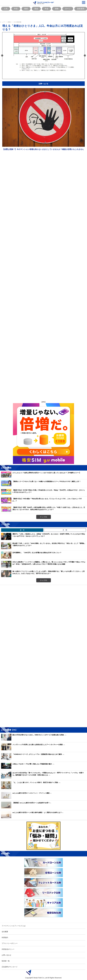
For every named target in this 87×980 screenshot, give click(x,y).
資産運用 (81, 9)
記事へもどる (43, 84)
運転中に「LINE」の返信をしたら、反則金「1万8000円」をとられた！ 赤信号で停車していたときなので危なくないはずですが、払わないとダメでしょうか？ (49, 535)
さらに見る (44, 517)
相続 (26, 9)
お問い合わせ (6, 955)
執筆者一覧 (6, 961)
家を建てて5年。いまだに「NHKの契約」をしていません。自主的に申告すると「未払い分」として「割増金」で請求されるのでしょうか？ (49, 544)
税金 (36, 9)
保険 (57, 9)
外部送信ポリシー (8, 949)
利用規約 (5, 937)
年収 (16, 9)
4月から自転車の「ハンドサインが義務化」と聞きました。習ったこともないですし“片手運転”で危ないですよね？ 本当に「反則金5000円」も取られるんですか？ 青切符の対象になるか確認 (49, 563)
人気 (6, 9)
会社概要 (5, 932)
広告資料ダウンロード (10, 967)
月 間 (65, 530)
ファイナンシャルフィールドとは (14, 926)
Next (85, 56)
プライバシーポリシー (10, 943)
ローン (68, 9)
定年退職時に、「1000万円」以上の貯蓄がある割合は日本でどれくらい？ (37, 553)
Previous (2, 56)
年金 (46, 9)
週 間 (22, 530)
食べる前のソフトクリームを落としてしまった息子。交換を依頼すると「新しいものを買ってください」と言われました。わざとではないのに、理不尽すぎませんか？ (49, 572)
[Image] (44, 3)
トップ (2, 22)
